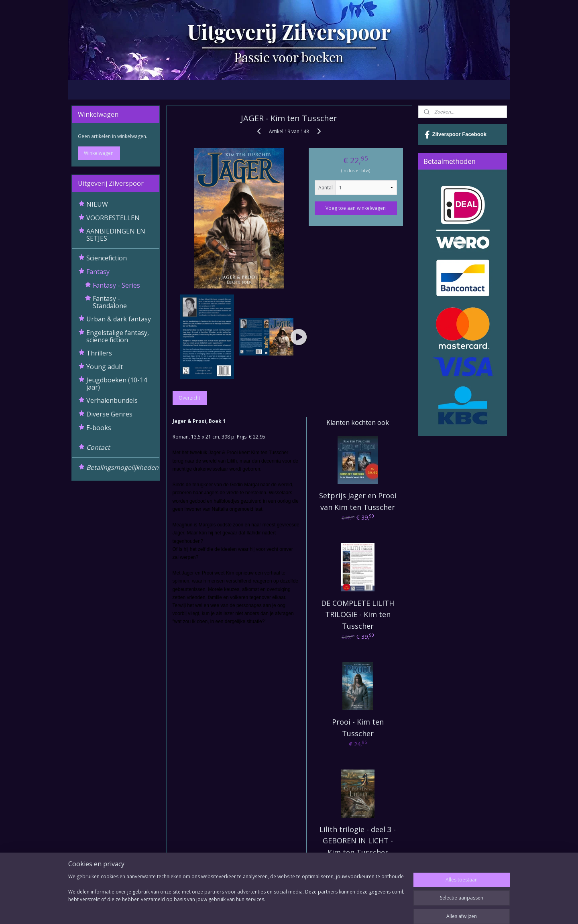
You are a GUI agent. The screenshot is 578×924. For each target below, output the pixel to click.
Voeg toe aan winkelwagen (356, 208)
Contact (98, 447)
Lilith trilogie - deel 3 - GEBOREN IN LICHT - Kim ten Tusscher (358, 841)
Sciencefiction (107, 258)
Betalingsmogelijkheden (122, 467)
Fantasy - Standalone (110, 302)
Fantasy (98, 272)
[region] (236, 897)
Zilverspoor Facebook (456, 135)
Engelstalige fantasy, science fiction (118, 336)
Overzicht (189, 398)
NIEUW (97, 204)
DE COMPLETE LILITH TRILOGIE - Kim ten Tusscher (358, 615)
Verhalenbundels (112, 400)
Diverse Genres (109, 414)
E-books (99, 428)
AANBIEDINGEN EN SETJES (116, 235)
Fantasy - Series (116, 285)
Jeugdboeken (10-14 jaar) (117, 384)
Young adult (105, 367)
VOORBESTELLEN (113, 218)
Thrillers (99, 353)
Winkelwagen (99, 153)
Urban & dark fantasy (119, 319)
